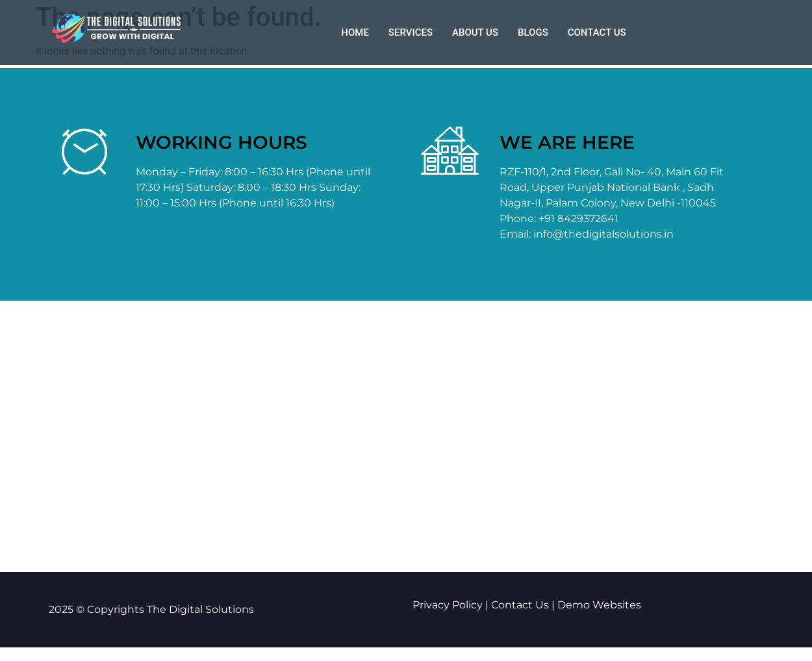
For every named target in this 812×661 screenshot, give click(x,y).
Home (355, 32)
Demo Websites (599, 605)
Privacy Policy (448, 605)
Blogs (533, 32)
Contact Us (520, 605)
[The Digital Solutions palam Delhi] (406, 436)
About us (475, 32)
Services (411, 32)
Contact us (597, 32)
